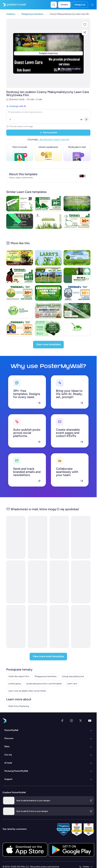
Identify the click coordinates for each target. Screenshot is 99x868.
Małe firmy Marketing (19, 706)
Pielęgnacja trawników (46, 676)
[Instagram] (71, 721)
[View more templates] (48, 345)
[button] (85, 24)
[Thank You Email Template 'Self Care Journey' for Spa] (59, 626)
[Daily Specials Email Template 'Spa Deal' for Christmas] (59, 582)
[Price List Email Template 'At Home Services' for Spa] (37, 582)
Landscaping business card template (44, 684)
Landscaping (14, 684)
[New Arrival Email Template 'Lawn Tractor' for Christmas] (16, 537)
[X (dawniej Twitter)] (81, 721)
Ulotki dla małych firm (19, 676)
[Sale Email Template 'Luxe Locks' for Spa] (37, 626)
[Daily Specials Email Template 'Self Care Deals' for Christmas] (81, 626)
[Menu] (92, 5)
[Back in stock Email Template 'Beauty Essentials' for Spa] (59, 537)
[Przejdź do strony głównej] (13, 5)
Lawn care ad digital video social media (27, 691)
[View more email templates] (48, 657)
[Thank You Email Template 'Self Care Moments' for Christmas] (16, 626)
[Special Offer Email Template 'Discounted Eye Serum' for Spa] (81, 582)
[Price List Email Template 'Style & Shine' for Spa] (16, 582)
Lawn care (72, 684)
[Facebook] (62, 721)
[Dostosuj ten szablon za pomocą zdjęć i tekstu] (48, 53)
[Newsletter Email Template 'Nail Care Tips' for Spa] (81, 537)
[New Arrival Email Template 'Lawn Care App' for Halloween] (37, 537)
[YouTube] (90, 721)
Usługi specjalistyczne (73, 676)
